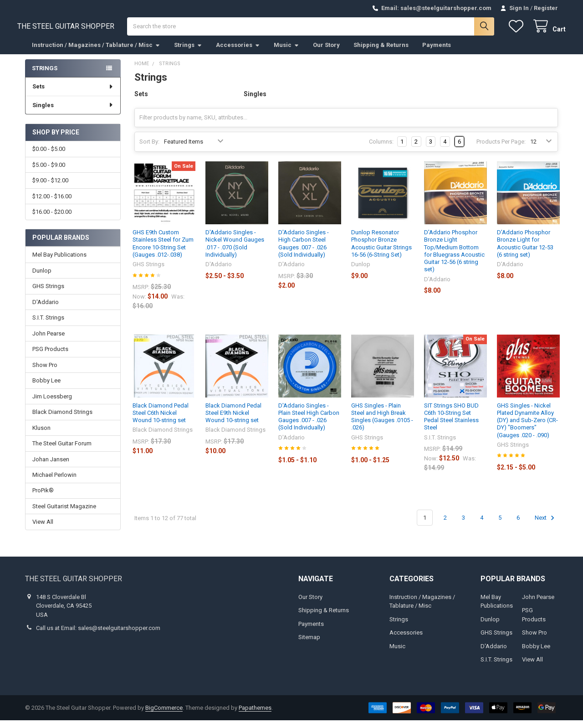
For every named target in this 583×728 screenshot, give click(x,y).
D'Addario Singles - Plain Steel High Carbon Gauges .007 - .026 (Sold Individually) (309, 424)
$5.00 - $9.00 (49, 172)
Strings (188, 53)
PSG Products (50, 357)
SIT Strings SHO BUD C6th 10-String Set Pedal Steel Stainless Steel (451, 424)
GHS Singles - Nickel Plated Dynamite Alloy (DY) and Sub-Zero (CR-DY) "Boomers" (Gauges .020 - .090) (527, 428)
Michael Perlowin (54, 483)
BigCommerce (164, 715)
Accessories (238, 53)
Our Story (326, 53)
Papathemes (255, 715)
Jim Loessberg (52, 404)
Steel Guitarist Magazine (64, 514)
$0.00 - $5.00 (49, 157)
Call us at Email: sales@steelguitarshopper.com (98, 636)
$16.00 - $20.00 (52, 219)
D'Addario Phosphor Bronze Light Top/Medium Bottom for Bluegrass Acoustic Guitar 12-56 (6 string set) (454, 258)
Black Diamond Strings (62, 420)
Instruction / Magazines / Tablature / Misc (96, 53)
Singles (73, 113)
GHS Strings (48, 294)
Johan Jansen (51, 467)
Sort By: (149, 149)
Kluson (41, 435)
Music (286, 53)
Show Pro (45, 373)
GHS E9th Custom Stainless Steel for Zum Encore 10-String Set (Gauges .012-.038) (163, 251)
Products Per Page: (501, 149)
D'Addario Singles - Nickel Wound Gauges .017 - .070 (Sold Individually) (235, 251)
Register (546, 8)
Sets (73, 94)
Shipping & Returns (381, 53)
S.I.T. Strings (48, 325)
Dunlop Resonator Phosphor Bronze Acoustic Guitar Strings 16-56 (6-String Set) (381, 251)
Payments (437, 53)
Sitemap (309, 645)
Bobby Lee (46, 388)
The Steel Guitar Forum (62, 451)
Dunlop (42, 278)
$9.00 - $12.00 (50, 188)
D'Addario (46, 310)
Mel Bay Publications (59, 262)
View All (43, 529)
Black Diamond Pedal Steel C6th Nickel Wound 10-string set (161, 420)
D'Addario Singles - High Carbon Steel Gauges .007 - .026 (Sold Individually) (304, 251)
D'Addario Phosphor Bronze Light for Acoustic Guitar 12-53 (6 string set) (525, 251)
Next (546, 525)
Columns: (381, 149)
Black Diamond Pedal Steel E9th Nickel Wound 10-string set (233, 420)
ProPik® (43, 498)
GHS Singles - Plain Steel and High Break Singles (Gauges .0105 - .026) (382, 424)
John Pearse (49, 341)
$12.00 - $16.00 (52, 204)
